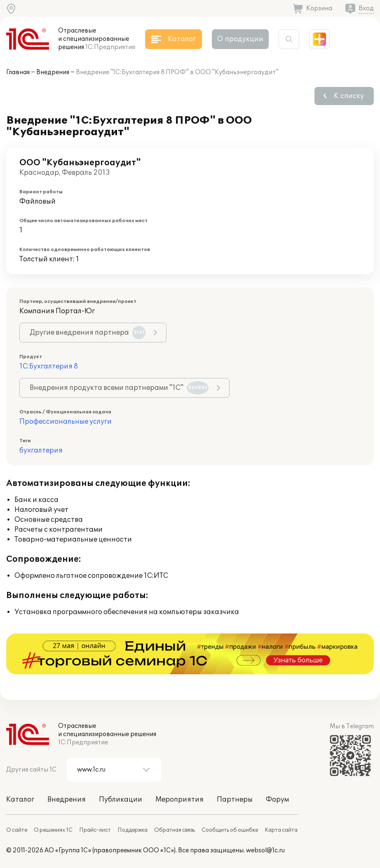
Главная (18, 72)
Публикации (121, 800)
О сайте (17, 830)
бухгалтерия (41, 450)
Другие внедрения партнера (88, 333)
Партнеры (235, 800)
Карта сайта (281, 830)
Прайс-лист (95, 830)
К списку (349, 96)
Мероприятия (179, 800)
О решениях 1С (53, 830)
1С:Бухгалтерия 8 (49, 366)
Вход (366, 8)
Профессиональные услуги (66, 422)
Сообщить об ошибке (230, 830)
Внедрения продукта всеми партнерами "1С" (119, 388)
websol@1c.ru (265, 850)
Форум (277, 800)
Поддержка (133, 830)
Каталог (20, 800)
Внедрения (53, 72)
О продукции (240, 39)
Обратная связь (175, 830)
